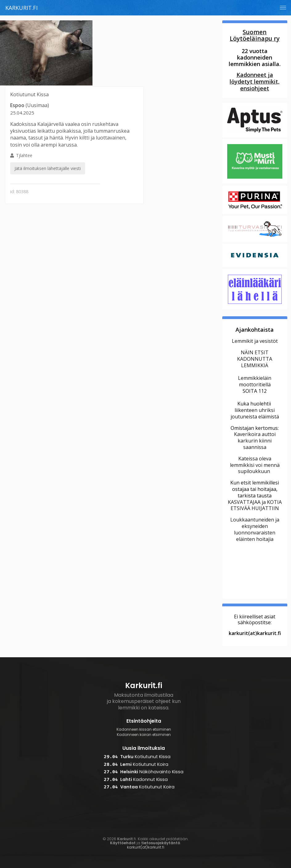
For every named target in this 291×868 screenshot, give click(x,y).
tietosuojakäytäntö (161, 843)
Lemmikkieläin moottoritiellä (255, 381)
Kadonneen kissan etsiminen (144, 729)
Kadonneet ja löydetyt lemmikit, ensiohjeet (255, 81)
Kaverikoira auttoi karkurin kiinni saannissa (255, 441)
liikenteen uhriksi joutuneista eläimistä (255, 413)
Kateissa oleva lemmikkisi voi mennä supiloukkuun (255, 465)
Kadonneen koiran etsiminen (144, 735)
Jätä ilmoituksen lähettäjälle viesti (48, 168)
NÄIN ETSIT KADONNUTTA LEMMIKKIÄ (255, 359)
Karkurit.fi (21, 8)
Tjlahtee (48, 164)
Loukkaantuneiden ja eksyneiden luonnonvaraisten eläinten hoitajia (255, 529)
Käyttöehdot (123, 843)
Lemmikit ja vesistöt (255, 341)
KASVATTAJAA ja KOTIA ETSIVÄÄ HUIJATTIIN (255, 505)
